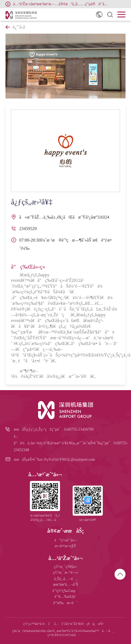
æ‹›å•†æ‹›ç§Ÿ (66, 546)
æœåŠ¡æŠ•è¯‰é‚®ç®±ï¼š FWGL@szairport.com (54, 459)
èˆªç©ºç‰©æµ (65, 591)
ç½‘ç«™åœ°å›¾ (34, 624)
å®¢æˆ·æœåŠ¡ (65, 531)
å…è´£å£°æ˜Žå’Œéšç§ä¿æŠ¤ (79, 624)
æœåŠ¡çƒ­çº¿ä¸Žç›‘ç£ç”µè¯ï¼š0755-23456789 (54, 429)
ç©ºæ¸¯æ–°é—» (65, 572)
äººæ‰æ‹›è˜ (65, 603)
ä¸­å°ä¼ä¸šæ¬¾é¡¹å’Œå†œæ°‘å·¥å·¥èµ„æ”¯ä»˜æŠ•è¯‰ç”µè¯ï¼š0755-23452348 (70, 443)
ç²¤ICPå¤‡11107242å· (63, 635)
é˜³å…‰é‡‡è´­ (65, 597)
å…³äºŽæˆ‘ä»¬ (65, 558)
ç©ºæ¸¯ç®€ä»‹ (65, 567)
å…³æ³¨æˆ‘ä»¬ (45, 474)
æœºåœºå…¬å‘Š (65, 584)
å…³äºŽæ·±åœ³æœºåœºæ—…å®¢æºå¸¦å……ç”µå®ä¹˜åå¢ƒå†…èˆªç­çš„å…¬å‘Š (62, 4)
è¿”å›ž (15, 27)
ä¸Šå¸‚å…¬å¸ (65, 579)
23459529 (28, 229)
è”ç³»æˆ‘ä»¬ (66, 540)
